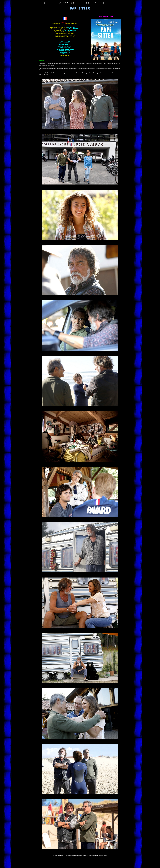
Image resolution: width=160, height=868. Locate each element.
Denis (74, 29)
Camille (65, 45)
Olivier (65, 43)
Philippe (73, 27)
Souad (65, 52)
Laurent (65, 51)
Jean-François (65, 46)
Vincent (69, 30)
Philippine (65, 49)
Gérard (65, 41)
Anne (65, 48)
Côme (65, 54)
